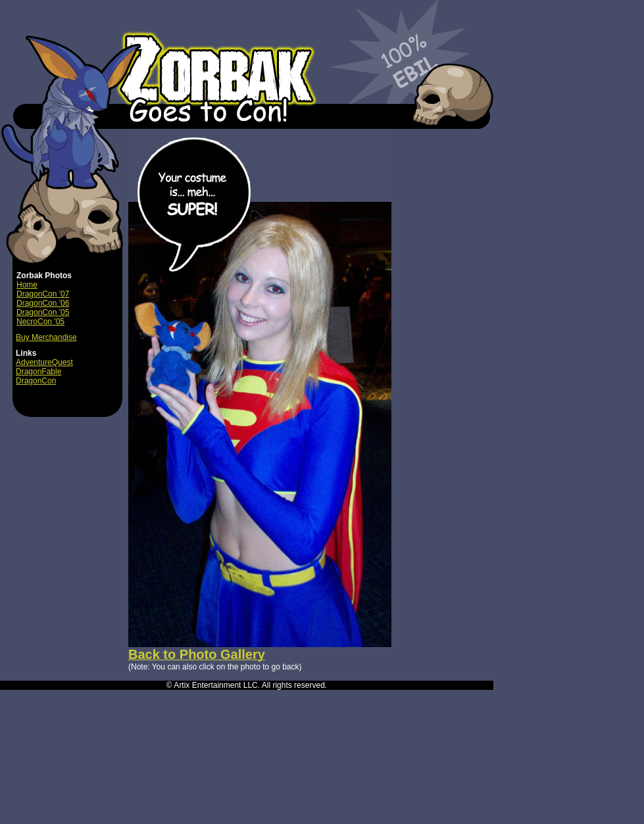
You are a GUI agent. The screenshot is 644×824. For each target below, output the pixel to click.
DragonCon (36, 381)
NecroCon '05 (40, 322)
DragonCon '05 (43, 312)
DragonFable (38, 372)
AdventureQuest (44, 362)
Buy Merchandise (46, 337)
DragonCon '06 (43, 303)
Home (27, 285)
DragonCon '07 (43, 294)
